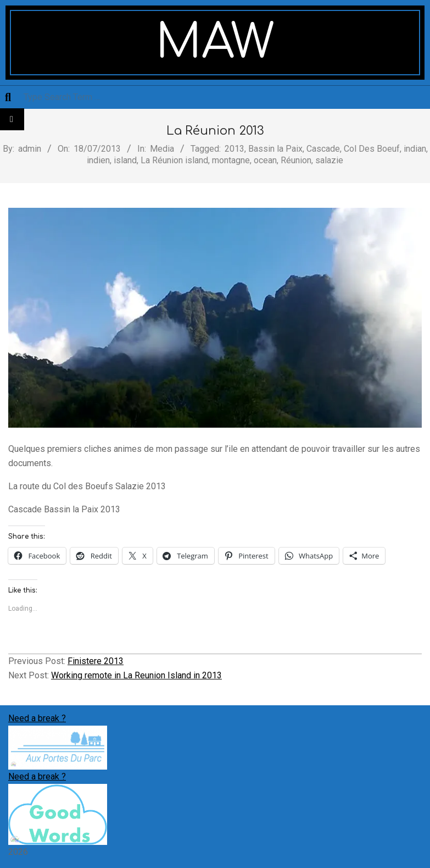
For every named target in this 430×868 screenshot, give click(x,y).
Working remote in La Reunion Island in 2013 (136, 675)
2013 (234, 149)
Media (162, 149)
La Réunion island (174, 160)
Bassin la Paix (275, 149)
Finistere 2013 (96, 661)
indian (415, 149)
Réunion (296, 160)
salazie (329, 160)
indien (98, 160)
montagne (231, 160)
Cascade (323, 149)
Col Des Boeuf (372, 149)
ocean (265, 160)
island (125, 160)
